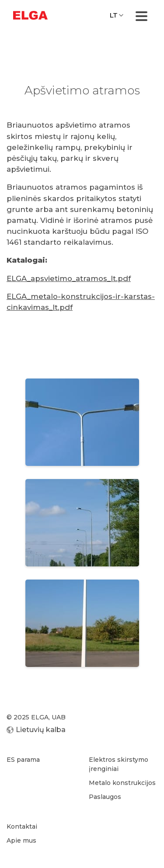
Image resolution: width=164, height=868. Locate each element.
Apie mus (21, 840)
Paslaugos (105, 797)
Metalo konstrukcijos (122, 783)
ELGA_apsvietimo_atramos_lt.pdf (69, 278)
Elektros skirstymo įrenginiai (119, 764)
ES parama (23, 760)
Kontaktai (22, 826)
